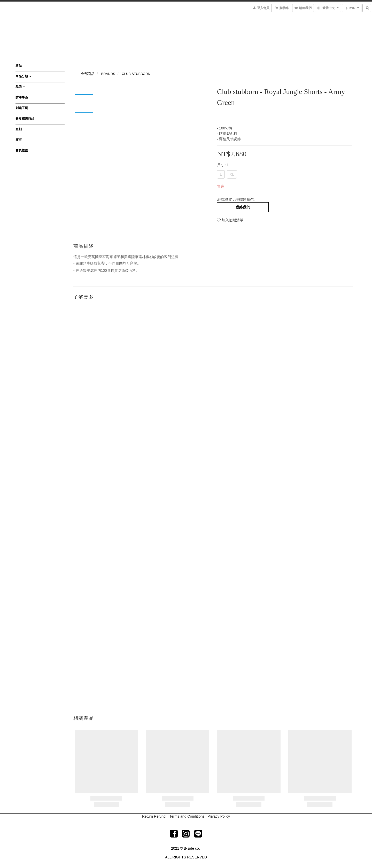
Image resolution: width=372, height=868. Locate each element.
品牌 (20, 87)
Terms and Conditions (187, 816)
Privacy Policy (219, 816)
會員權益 (22, 150)
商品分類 (23, 76)
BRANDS (108, 74)
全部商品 (88, 74)
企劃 (19, 129)
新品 (19, 66)
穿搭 (19, 140)
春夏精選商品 (25, 119)
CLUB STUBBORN (136, 74)
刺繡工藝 (22, 108)
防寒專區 (22, 97)
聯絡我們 (243, 207)
